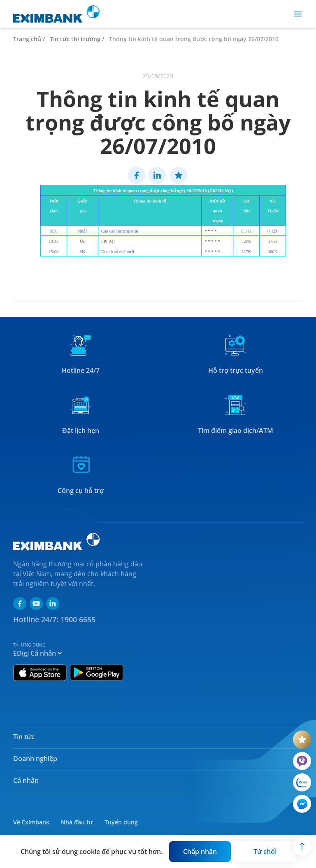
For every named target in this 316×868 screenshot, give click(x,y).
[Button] (200, 852)
